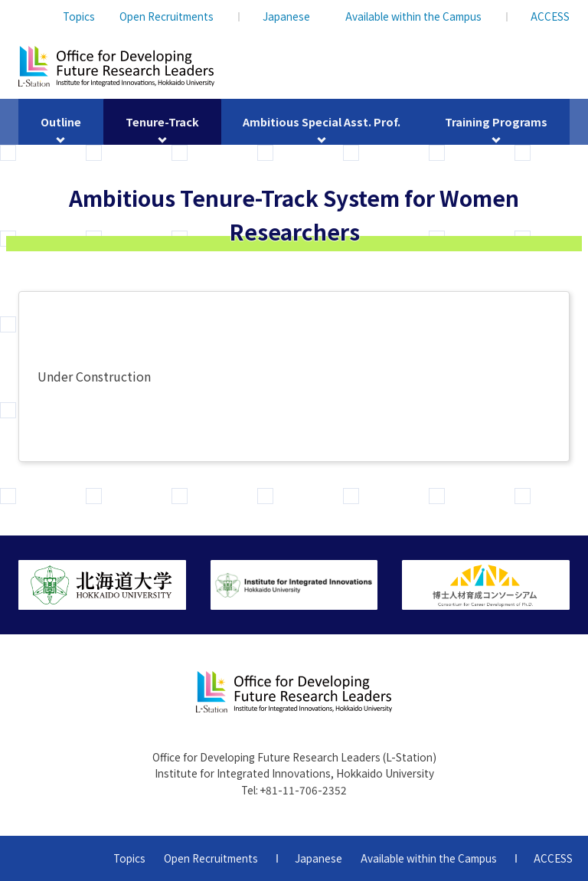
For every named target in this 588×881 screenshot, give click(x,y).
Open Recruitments (167, 16)
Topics (79, 16)
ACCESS (550, 16)
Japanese (286, 16)
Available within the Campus (413, 16)
